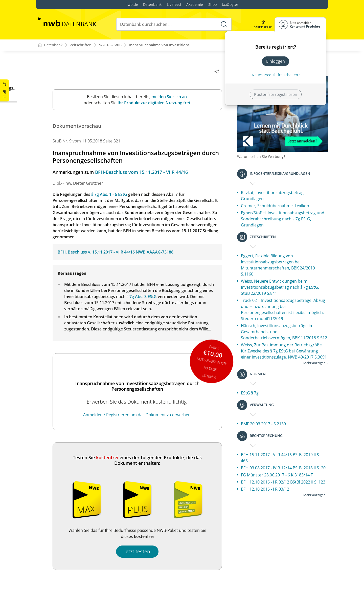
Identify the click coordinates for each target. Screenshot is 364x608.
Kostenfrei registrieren (276, 94)
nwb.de (132, 4)
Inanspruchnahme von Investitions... (161, 45)
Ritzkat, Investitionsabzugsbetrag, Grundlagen (278, 191)
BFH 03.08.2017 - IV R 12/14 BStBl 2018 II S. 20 (286, 478)
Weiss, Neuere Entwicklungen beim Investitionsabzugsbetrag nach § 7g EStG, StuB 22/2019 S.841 (286, 283)
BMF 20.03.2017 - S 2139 (269, 431)
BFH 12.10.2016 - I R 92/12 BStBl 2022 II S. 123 (285, 499)
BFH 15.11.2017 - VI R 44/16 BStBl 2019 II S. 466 (286, 465)
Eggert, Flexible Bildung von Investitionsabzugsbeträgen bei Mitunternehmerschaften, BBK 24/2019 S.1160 (283, 260)
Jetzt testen (143, 552)
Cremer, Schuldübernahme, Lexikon (281, 201)
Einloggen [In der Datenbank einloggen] (276, 61)
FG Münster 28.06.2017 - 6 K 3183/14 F (282, 489)
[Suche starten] (224, 24)
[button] (263, 24)
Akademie (195, 4)
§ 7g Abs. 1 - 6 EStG (115, 195)
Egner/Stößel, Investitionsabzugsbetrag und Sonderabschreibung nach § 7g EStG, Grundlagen (286, 214)
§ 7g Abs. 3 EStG (147, 297)
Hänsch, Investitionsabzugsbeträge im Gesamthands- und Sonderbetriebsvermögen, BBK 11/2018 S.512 (284, 330)
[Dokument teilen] (222, 71)
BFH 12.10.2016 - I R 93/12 (271, 509)
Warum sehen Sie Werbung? (267, 152)
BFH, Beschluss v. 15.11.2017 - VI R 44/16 (102, 252)
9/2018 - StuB (110, 45)
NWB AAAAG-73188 (160, 252)
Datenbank (152, 4)
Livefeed (174, 4)
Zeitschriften (81, 45)
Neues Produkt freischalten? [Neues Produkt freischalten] (276, 75)
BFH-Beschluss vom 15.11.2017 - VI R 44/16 (147, 172)
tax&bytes (230, 4)
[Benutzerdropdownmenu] (300, 24)
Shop (213, 4)
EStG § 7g (255, 401)
